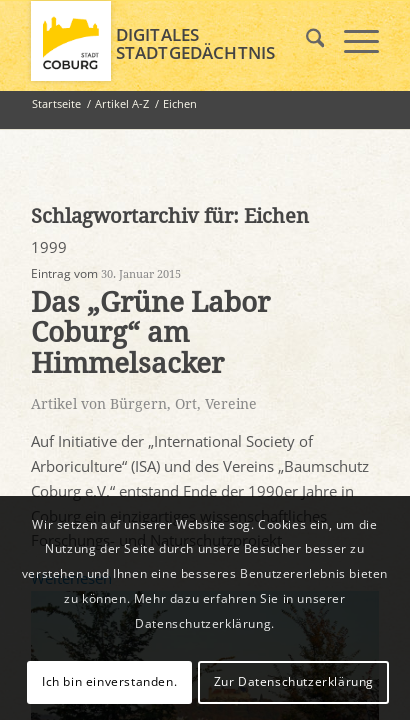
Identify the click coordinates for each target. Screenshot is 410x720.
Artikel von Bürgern (99, 404)
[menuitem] (305, 41)
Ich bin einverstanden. (109, 681)
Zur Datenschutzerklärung (294, 681)
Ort (186, 404)
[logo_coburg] (170, 41)
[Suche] (305, 41)
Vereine (231, 404)
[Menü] (351, 41)
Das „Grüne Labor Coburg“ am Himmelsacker (150, 333)
